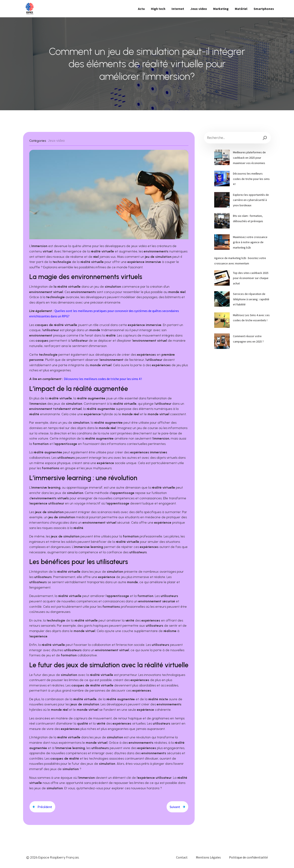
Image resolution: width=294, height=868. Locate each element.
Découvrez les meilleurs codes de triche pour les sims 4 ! (103, 379)
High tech (158, 9)
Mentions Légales (208, 857)
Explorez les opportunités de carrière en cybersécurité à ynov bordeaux (251, 200)
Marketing (221, 9)
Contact (182, 857)
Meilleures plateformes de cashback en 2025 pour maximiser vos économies (249, 158)
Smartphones (264, 9)
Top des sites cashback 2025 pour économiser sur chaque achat (251, 278)
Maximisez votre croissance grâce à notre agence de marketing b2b (250, 242)
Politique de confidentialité (248, 857)
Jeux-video (199, 9)
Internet (178, 9)
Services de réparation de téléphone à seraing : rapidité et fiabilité (251, 299)
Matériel (241, 9)
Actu (141, 9)
